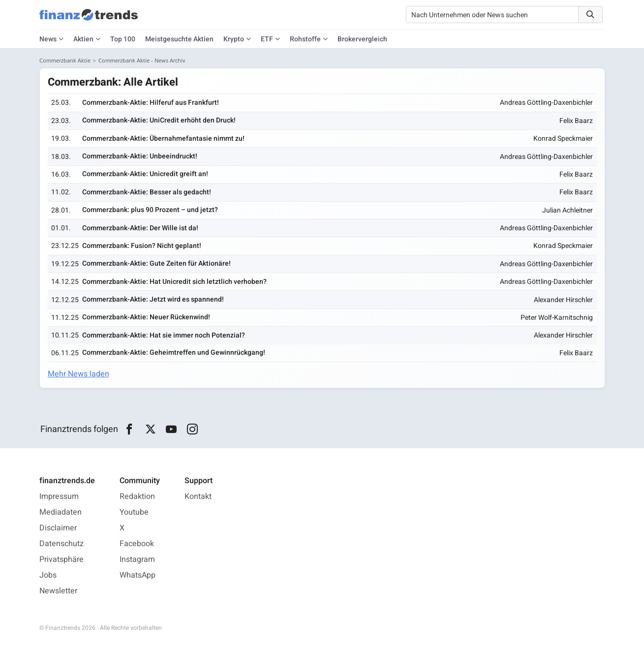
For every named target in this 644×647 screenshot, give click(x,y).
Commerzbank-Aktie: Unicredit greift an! (145, 174)
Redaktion (137, 496)
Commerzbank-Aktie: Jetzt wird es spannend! (153, 299)
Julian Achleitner (567, 210)
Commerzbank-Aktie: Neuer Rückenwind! (146, 317)
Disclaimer (58, 528)
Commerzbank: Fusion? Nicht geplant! (142, 246)
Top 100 (123, 39)
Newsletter (58, 591)
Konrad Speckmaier (563, 139)
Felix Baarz (576, 121)
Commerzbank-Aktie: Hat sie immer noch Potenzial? (164, 335)
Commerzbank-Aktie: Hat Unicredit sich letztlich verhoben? (174, 282)
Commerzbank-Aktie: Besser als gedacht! (147, 192)
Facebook (137, 544)
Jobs (48, 575)
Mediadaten (61, 512)
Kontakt (198, 496)
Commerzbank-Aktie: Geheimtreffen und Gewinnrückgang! (174, 353)
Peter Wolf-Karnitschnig (557, 318)
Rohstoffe (305, 39)
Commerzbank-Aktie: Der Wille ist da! (140, 228)
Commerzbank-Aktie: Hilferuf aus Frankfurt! (151, 103)
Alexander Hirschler (563, 300)
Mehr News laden (78, 374)
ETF (267, 39)
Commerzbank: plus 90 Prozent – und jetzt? (150, 210)
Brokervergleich (362, 39)
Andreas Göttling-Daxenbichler (546, 103)
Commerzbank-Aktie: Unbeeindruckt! (140, 156)
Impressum (59, 496)
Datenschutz (61, 544)
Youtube (134, 512)
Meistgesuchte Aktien (179, 39)
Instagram (137, 559)
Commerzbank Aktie (65, 60)
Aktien (83, 39)
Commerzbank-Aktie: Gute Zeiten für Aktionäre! (156, 263)
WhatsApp (138, 575)
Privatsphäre (61, 559)
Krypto (234, 39)
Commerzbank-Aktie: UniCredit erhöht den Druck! (159, 120)
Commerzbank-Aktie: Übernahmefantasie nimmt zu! (163, 139)
